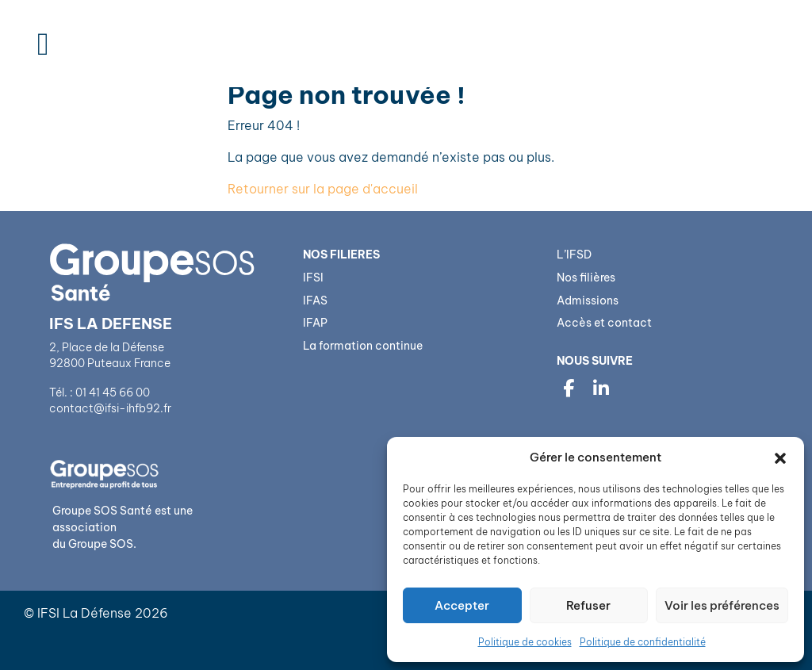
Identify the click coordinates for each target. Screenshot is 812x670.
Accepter (462, 605)
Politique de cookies (525, 642)
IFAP (315, 323)
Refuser (588, 605)
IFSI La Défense (84, 613)
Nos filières (586, 278)
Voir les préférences (722, 605)
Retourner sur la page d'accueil (323, 189)
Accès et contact (604, 323)
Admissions (588, 301)
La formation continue (363, 346)
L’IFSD (574, 255)
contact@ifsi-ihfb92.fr (111, 408)
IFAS (315, 301)
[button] (780, 458)
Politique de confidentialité (643, 642)
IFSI (313, 278)
